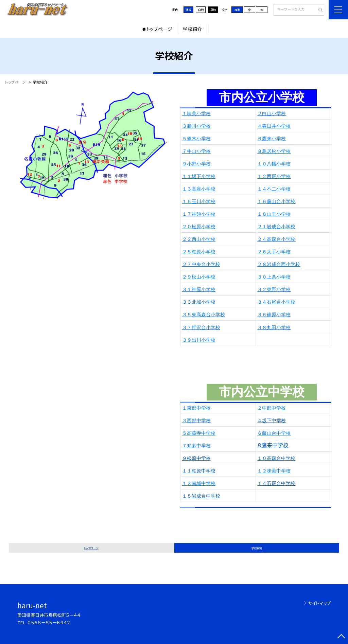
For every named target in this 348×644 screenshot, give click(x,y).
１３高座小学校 (199, 189)
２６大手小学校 (274, 252)
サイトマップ (319, 603)
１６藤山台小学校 (276, 202)
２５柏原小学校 (199, 252)
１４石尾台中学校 (276, 484)
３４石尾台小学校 (276, 302)
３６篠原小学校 (274, 315)
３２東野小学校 (274, 290)
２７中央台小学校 (201, 264)
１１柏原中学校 (199, 471)
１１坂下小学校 (199, 176)
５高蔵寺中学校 (199, 433)
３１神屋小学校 (199, 290)
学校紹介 (192, 29)
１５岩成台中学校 (201, 496)
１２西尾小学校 (274, 176)
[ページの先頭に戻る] (341, 637)
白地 (201, 10)
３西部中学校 (196, 421)
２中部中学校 (272, 408)
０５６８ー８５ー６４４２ (49, 622)
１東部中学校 (196, 408)
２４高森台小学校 (276, 239)
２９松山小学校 (199, 277)
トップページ (159, 29)
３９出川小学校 (199, 340)
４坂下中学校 (272, 421)
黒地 (213, 10)
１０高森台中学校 (276, 458)
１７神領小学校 (199, 214)
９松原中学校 (196, 458)
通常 (188, 10)
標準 (237, 10)
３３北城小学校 (199, 302)
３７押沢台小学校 (201, 328)
